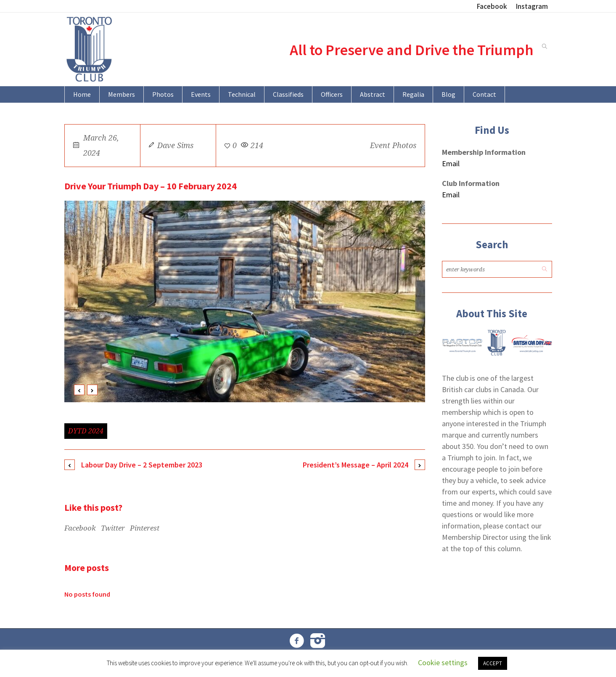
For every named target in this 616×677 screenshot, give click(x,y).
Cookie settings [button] (443, 662)
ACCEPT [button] (493, 663)
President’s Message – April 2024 (356, 465)
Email (451, 163)
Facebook (80, 528)
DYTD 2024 (86, 431)
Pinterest (145, 528)
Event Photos (393, 145)
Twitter (113, 528)
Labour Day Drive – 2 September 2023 (142, 465)
